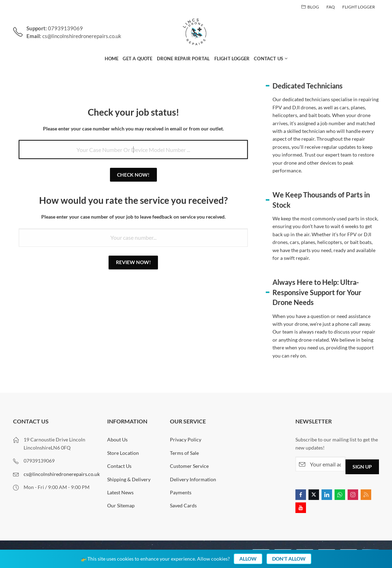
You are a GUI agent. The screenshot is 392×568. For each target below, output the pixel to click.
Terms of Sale (184, 453)
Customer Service (189, 466)
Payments (181, 492)
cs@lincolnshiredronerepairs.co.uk (62, 474)
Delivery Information (193, 479)
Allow (248, 559)
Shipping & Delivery (129, 479)
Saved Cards (183, 505)
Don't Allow (289, 559)
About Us (117, 439)
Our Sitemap (121, 505)
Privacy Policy (186, 439)
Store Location (123, 453)
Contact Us (119, 466)
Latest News (120, 492)
